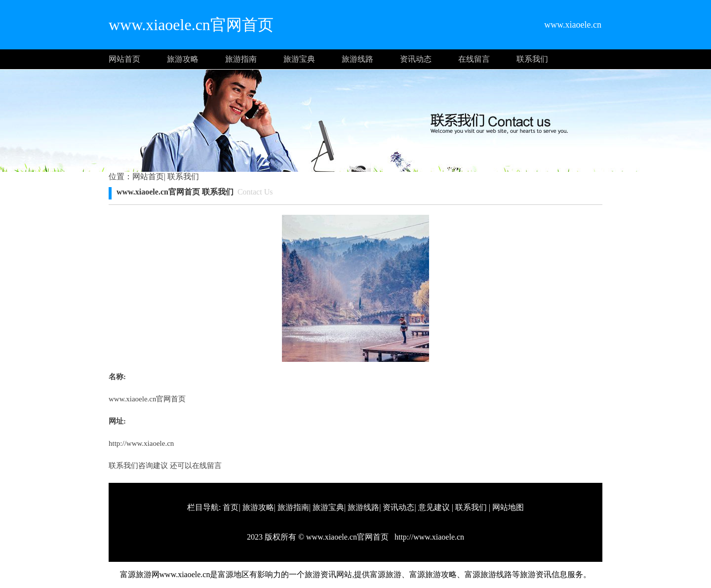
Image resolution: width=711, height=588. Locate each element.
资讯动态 (416, 59)
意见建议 (434, 507)
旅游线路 (357, 59)
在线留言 (474, 59)
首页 (231, 507)
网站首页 (124, 59)
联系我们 (532, 59)
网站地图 (508, 507)
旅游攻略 (183, 59)
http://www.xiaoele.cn (141, 443)
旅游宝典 (299, 59)
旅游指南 (241, 59)
